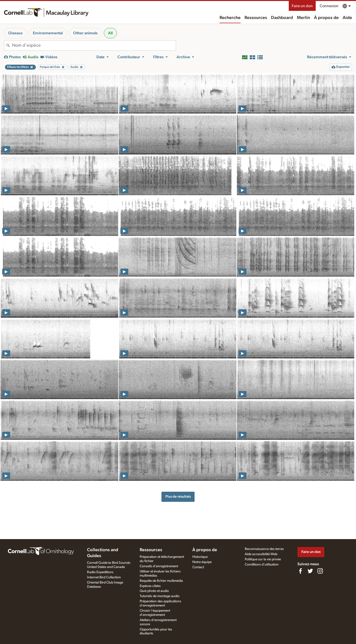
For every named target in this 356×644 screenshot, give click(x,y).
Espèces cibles (150, 586)
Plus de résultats (178, 497)
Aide (347, 18)
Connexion (329, 6)
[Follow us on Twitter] (310, 571)
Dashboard (282, 18)
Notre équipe (202, 562)
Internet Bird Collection (104, 577)
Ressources (256, 18)
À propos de (326, 18)
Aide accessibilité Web (261, 554)
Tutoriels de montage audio (160, 596)
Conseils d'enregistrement (159, 566)
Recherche (230, 18)
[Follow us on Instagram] (320, 571)
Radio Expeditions (100, 572)
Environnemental (48, 33)
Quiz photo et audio (154, 591)
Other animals (85, 33)
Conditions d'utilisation (262, 565)
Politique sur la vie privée (263, 559)
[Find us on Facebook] (300, 571)
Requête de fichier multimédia (161, 581)
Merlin (303, 18)
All (110, 33)
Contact (198, 567)
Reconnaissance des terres (264, 549)
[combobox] (94, 45)
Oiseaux (15, 33)
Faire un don (302, 6)
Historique (200, 557)
